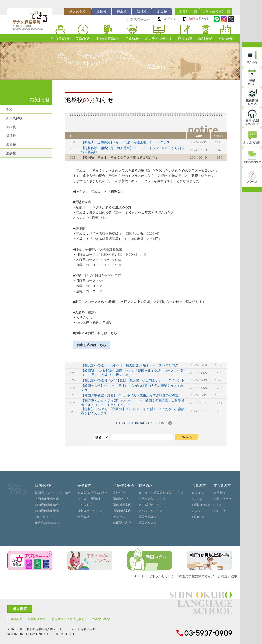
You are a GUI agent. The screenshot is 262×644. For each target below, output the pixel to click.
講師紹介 (206, 38)
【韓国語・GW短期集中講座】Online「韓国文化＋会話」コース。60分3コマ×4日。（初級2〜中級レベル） (133, 373)
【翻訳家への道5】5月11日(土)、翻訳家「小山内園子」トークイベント (133, 380)
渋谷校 (142, 11)
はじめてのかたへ (137, 19)
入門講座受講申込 (47, 499)
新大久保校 (77, 11)
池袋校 (162, 11)
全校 (9, 109)
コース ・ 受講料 (89, 499)
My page (198, 499)
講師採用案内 (122, 505)
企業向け (185, 11)
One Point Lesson (47, 517)
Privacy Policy (100, 619)
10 (162, 423)
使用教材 (83, 517)
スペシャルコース (151, 511)
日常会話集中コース (152, 499)
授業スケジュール (89, 511)
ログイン (170, 19)
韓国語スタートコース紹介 (53, 493)
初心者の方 (60, 38)
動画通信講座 (108, 38)
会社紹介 (16, 619)
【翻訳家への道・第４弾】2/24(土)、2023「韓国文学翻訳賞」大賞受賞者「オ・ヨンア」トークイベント (133, 403)
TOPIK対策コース (150, 505)
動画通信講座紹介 (47, 505)
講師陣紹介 (121, 499)
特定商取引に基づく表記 (68, 619)
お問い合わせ (201, 505)
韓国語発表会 (122, 523)
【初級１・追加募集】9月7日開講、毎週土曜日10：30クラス (126, 142)
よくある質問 (252, 142)
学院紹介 (225, 38)
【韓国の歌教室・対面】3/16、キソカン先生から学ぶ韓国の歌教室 (130, 395)
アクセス (119, 517)
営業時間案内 (122, 511)
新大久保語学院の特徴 (92, 493)
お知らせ (198, 517)
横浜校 (122, 11)
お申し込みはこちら (91, 345)
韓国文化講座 (148, 517)
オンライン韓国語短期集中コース (161, 493)
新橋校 (101, 11)
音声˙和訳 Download (48, 523)
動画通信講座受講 (47, 511)
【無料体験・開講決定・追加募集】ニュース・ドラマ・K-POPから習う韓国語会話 (133, 150)
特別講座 (132, 38)
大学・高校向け (214, 11)
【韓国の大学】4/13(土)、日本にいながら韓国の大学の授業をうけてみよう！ (132, 388)
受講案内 (83, 38)
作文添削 (185, 38)
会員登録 (199, 19)
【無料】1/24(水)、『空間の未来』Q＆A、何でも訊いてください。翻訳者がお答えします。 (133, 411)
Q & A (196, 511)
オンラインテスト (159, 39)
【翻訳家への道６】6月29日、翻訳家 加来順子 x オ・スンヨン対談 (130, 365)
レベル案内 (85, 505)
